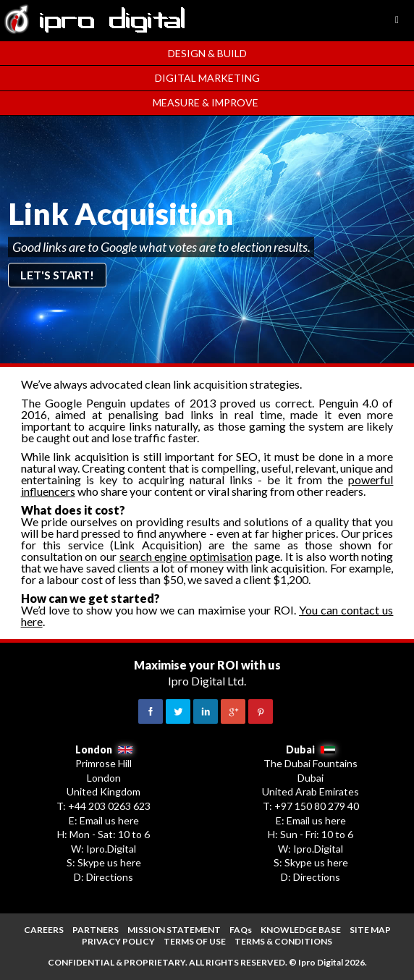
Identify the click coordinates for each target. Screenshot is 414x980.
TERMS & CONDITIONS (283, 941)
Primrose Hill (103, 763)
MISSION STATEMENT (174, 930)
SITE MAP (370, 930)
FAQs (241, 930)
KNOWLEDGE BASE (301, 930)
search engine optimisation (186, 556)
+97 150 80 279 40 (317, 806)
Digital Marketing (207, 78)
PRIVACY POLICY (118, 941)
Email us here (109, 820)
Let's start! (57, 275)
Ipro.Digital (111, 849)
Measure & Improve (206, 102)
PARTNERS (96, 930)
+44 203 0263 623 (109, 806)
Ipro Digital (321, 962)
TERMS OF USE (195, 941)
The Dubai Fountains (310, 763)
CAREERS (44, 930)
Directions (110, 877)
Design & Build (207, 53)
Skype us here (109, 862)
